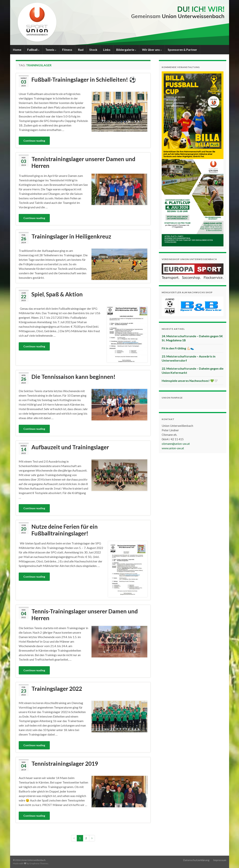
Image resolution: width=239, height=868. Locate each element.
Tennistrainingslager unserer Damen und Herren (83, 162)
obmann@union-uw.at (176, 444)
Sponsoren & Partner (182, 50)
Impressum (220, 860)
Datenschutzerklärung (196, 860)
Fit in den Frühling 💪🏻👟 (178, 348)
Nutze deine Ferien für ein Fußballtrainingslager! (65, 530)
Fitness (67, 50)
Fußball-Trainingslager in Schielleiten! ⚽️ (84, 79)
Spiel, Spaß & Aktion (57, 294)
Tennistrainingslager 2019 (65, 763)
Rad (81, 50)
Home (17, 50)
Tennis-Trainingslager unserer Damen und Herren (85, 615)
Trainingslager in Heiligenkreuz (71, 236)
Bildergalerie (126, 50)
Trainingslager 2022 (57, 689)
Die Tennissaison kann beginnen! (73, 377)
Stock (93, 50)
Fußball (33, 50)
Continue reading (34, 141)
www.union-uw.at (173, 448)
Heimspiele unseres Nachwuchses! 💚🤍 (190, 381)
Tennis (51, 50)
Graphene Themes (39, 863)
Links (107, 50)
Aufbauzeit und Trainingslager (70, 447)
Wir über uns (152, 50)
